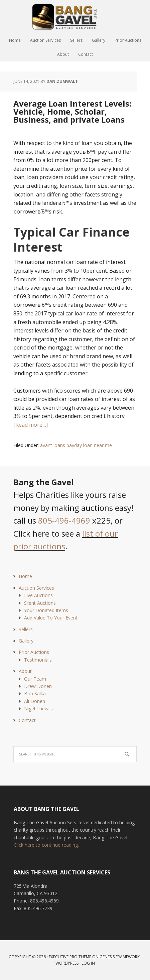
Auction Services (36, 588)
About (25, 671)
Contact (27, 720)
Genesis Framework (120, 957)
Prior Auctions (34, 652)
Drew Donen (38, 686)
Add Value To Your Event (51, 618)
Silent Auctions (40, 603)
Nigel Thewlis (38, 709)
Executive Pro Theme (70, 957)
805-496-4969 (64, 520)
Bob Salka (35, 693)
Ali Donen (35, 701)
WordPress (67, 963)
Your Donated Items (46, 610)
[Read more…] (31, 425)
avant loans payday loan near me (76, 445)
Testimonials (38, 660)
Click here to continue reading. (46, 845)
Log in (88, 963)
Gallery (26, 641)
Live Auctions (38, 595)
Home (25, 576)
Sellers (26, 629)
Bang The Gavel (75, 17)
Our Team (35, 679)
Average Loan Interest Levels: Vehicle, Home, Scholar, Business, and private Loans (72, 111)
